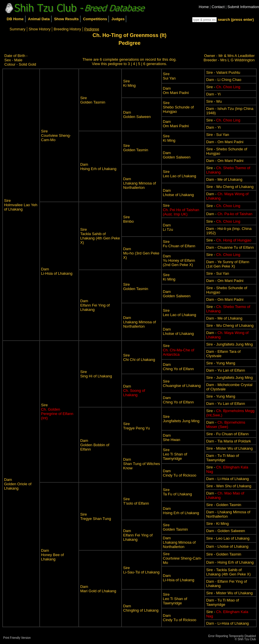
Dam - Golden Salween (225, 531)
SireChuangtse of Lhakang (182, 383)
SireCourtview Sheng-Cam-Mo (56, 135)
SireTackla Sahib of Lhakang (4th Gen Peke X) (100, 236)
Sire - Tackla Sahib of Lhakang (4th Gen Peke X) (228, 572)
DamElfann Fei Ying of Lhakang (95, 305)
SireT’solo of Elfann (136, 501)
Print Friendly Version (17, 638)
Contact (218, 7)
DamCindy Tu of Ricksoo (180, 473)
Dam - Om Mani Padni (225, 142)
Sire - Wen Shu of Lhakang (229, 486)
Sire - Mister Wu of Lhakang (229, 448)
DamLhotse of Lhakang (178, 193)
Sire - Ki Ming (217, 524)
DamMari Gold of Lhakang (98, 589)
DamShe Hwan (172, 438)
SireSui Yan (169, 76)
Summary (18, 29)
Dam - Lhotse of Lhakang (227, 546)
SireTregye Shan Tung (95, 516)
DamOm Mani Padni (176, 91)
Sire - (223, 87)
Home (204, 7)
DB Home (15, 19)
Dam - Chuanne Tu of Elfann (230, 247)
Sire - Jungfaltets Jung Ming (229, 344)
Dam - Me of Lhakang (224, 179)
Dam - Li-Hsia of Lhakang (227, 479)
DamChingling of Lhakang (141, 608)
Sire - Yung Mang (221, 363)
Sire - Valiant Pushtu (223, 72)
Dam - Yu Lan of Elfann (225, 370)
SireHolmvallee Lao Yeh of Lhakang (21, 205)
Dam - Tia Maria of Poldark (228, 441)
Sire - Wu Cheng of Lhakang (230, 187)
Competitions (95, 19)
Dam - (229, 214)
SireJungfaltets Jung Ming (181, 419)
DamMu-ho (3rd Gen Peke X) (141, 253)
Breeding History (68, 29)
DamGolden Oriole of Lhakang (18, 484)
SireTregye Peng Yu (136, 426)
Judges (118, 19)
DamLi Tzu (168, 227)
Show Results (66, 19)
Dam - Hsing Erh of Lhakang (230, 562)
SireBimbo (128, 219)
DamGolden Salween (137, 115)
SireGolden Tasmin (93, 100)
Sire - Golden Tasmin (224, 505)
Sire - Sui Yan (217, 135)
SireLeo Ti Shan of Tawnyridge (175, 454)
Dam (134, 391)
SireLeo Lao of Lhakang (180, 174)
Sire (181, 210)
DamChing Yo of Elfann (178, 367)
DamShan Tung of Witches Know (141, 464)
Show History (40, 29)
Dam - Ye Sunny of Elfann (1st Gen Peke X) (228, 264)
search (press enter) (236, 20)
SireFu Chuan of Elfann (179, 244)
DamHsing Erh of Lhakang (98, 167)
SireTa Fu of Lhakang (177, 492)
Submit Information (243, 7)
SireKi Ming (129, 83)
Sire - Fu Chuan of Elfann (227, 434)
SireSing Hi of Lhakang (96, 374)
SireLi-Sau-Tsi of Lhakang (141, 570)
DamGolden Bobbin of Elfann (95, 445)
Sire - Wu (214, 101)
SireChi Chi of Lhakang (139, 357)
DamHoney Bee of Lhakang (53, 555)
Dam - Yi (213, 94)
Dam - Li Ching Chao (224, 80)
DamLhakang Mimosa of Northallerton (139, 183)
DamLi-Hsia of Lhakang (57, 271)
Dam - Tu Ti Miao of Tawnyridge (222, 458)
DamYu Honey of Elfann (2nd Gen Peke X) (179, 260)
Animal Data (39, 19)
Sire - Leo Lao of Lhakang (228, 538)
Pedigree (92, 29)
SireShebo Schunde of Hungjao (178, 107)
